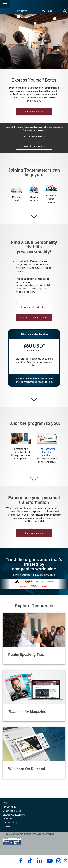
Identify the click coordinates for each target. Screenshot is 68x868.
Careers (7, 827)
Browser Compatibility (13, 815)
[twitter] (66, 862)
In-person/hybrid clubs (34, 307)
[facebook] (20, 861)
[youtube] (49, 861)
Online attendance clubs (34, 317)
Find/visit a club (34, 111)
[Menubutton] (5, 4)
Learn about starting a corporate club (34, 575)
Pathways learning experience (48, 452)
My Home (22, 11)
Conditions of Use (11, 811)
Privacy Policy (9, 807)
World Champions (34, 146)
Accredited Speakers (34, 136)
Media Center (9, 823)
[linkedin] (39, 861)
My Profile (47, 11)
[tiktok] (30, 861)
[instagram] (58, 861)
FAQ (5, 803)
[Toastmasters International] (34, 4)
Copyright (7, 819)
